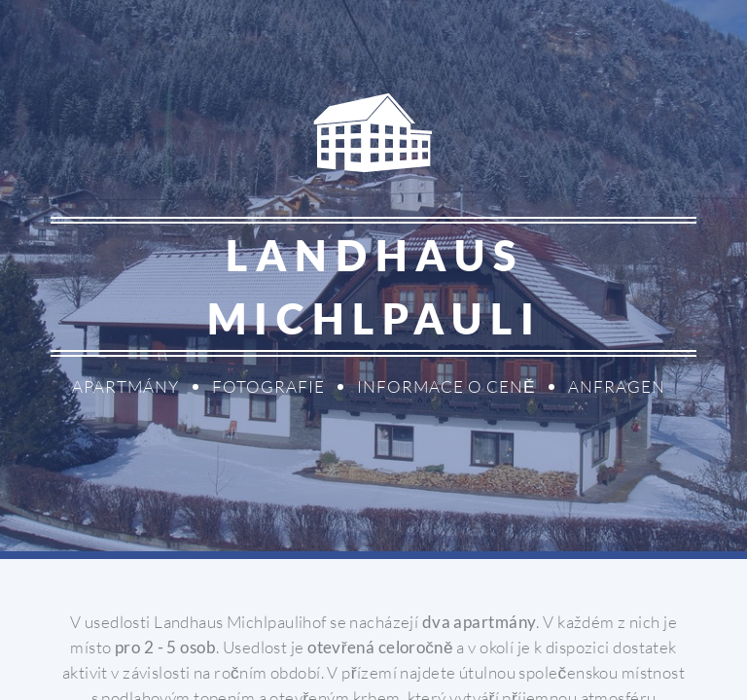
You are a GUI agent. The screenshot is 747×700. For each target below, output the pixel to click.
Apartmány (125, 386)
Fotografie (268, 386)
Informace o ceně (446, 386)
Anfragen (617, 386)
